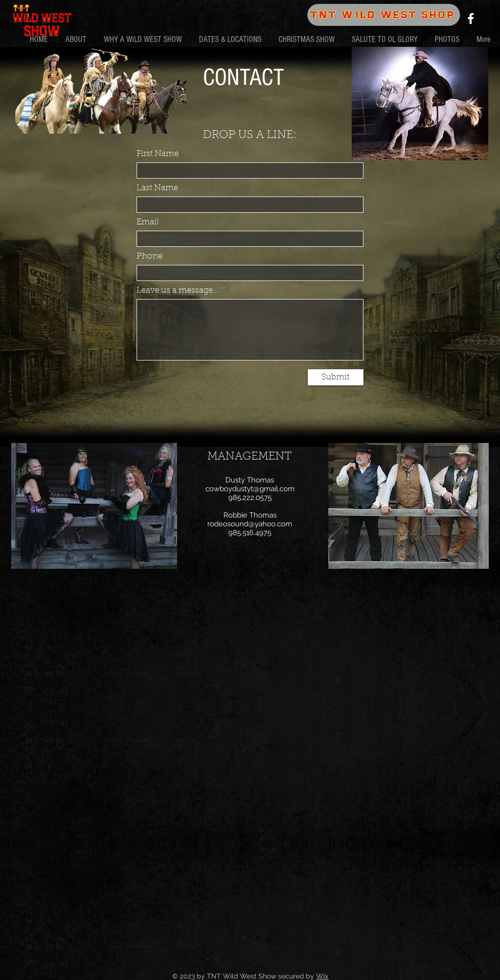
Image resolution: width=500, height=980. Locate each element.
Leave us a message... (178, 290)
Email (148, 222)
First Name (158, 154)
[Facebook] (471, 19)
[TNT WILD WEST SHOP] (384, 15)
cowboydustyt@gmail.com (250, 489)
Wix (322, 976)
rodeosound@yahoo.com (250, 524)
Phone (150, 256)
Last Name (157, 188)
